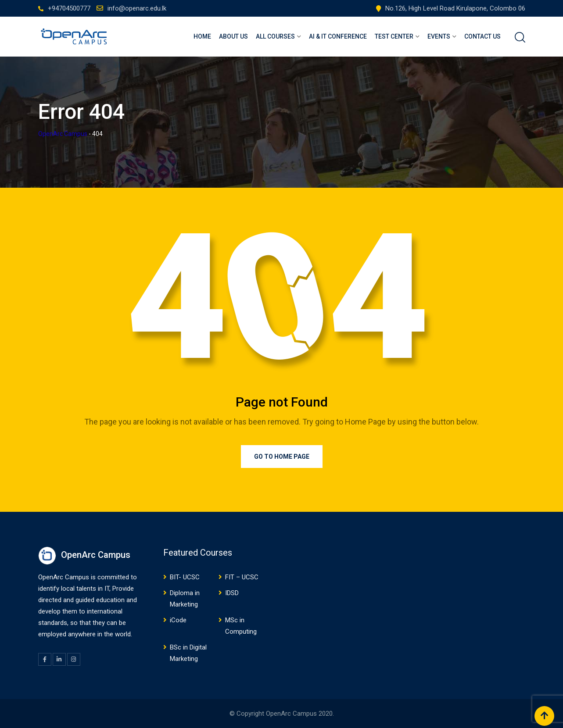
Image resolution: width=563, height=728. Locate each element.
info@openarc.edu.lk (137, 8)
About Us (233, 36)
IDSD (232, 593)
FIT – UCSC (242, 577)
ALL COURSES (275, 36)
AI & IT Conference (338, 36)
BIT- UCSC (185, 577)
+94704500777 (69, 8)
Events (439, 36)
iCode (178, 620)
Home (202, 36)
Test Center (394, 36)
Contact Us (482, 36)
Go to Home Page (282, 457)
